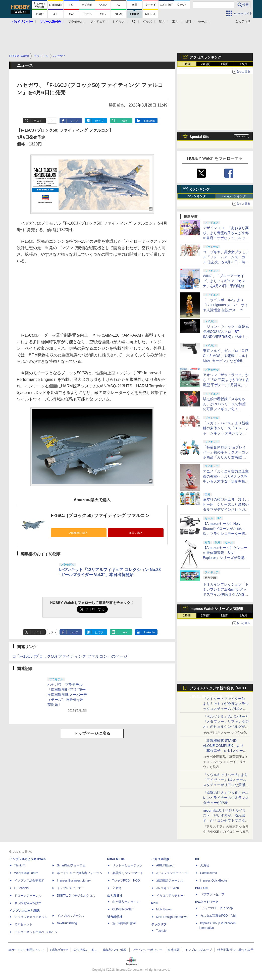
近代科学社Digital (124, 923)
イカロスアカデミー (170, 896)
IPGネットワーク (207, 902)
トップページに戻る (92, 733)
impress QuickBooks (214, 881)
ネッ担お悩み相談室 (28, 903)
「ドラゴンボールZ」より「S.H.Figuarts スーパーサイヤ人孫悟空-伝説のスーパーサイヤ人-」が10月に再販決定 (226, 310)
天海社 (205, 865)
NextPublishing (67, 923)
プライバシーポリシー (147, 950)
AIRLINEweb (165, 865)
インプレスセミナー (71, 888)
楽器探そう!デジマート (128, 873)
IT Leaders (21, 888)
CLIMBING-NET (123, 909)
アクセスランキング (205, 57)
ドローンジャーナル (28, 896)
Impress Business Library (74, 881)
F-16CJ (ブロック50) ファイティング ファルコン (100, 515)
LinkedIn (149, 121)
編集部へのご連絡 (115, 950)
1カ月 (243, 64)
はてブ (99, 121)
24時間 (206, 64)
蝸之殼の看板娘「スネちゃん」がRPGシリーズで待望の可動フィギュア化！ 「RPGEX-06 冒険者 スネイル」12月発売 (225, 409)
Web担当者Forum (26, 873)
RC (134, 22)
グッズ (147, 22)
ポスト (38, 121)
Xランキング (200, 189)
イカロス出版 (160, 859)
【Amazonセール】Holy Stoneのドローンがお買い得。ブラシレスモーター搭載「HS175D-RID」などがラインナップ (226, 534)
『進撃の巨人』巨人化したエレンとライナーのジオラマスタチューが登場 (226, 798)
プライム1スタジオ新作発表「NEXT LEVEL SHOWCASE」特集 (218, 689)
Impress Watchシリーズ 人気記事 (217, 609)
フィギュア (98, 22)
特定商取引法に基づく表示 (235, 950)
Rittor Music (116, 859)
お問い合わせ (59, 950)
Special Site (200, 137)
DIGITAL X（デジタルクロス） (78, 896)
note (124, 121)
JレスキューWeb (168, 888)
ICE (198, 859)
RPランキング (196, 196)
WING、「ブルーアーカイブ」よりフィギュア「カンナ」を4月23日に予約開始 (224, 281)
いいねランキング (234, 196)
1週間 (224, 64)
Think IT (20, 865)
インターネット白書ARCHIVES (36, 932)
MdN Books (164, 909)
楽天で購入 (136, 533)
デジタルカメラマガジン (31, 917)
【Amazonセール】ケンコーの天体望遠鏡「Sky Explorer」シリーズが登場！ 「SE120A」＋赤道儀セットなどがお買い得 (227, 558)
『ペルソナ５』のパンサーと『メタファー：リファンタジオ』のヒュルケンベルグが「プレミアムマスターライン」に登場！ (226, 727)
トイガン (118, 22)
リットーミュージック (127, 865)
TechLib (161, 931)
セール (203, 22)
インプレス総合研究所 (29, 881)
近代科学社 (115, 917)
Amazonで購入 (79, 533)
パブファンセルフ (212, 894)
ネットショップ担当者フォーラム (80, 873)
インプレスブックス (71, 916)
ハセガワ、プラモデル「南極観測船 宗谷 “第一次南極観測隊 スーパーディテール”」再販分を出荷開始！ (67, 695)
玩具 (162, 22)
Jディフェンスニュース (172, 873)
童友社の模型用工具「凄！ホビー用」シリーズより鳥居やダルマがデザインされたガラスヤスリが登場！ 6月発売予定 (226, 509)
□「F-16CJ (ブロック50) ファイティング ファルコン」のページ (70, 656)
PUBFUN (201, 888)
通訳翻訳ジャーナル (170, 881)
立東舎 (117, 888)
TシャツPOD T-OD (126, 881)
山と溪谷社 (115, 896)
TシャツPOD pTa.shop (217, 908)
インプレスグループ (198, 950)
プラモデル (76, 22)
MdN (154, 903)
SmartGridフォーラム (71, 865)
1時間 (187, 64)
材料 (188, 22)
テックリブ (159, 924)
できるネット (23, 924)
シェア (74, 121)
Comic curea (209, 873)
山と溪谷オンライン (126, 902)
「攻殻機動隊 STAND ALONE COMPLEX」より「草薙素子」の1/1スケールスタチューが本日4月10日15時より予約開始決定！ (225, 751)
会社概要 (174, 950)
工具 (175, 22)
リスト (52, 121)
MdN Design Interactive (172, 917)
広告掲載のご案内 (85, 950)
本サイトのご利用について (27, 950)
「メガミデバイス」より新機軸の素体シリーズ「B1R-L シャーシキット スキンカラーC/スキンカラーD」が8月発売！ (226, 433)
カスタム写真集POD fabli (218, 916)
